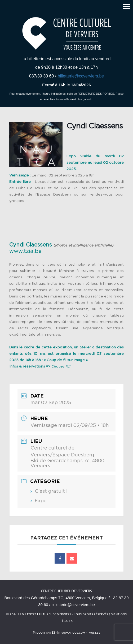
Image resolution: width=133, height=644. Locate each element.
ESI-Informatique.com (68, 633)
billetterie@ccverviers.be (81, 76)
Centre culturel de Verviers (66, 591)
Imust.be (94, 633)
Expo (41, 501)
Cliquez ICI (61, 366)
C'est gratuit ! (51, 491)
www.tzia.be (25, 251)
